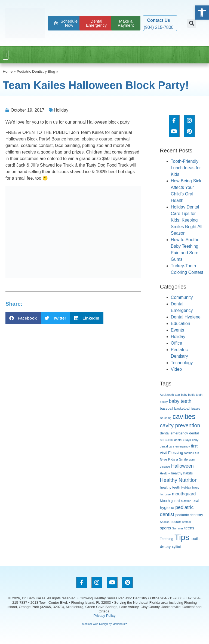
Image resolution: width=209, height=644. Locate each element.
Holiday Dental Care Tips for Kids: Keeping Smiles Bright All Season (187, 220)
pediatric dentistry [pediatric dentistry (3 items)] (189, 515)
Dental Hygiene (186, 317)
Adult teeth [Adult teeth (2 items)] (167, 395)
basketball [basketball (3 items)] (182, 408)
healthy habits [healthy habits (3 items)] (182, 473)
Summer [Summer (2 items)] (178, 528)
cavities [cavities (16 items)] (184, 416)
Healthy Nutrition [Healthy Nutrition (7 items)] (179, 480)
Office (177, 343)
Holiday (61, 110)
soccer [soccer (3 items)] (176, 522)
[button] (192, 23)
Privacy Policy (105, 616)
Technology (182, 363)
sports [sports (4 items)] (166, 528)
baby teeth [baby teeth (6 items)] (180, 401)
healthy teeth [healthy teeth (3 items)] (170, 487)
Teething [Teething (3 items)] (167, 539)
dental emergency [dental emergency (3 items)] (174, 433)
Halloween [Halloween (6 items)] (182, 466)
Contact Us (159, 20)
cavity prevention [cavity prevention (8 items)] (180, 425)
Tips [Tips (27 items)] (182, 537)
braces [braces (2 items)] (196, 409)
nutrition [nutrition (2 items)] (186, 501)
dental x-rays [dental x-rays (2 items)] (182, 440)
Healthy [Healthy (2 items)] (165, 473)
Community (182, 297)
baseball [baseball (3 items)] (167, 408)
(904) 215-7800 (159, 27)
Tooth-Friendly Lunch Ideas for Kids (186, 168)
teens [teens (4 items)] (189, 528)
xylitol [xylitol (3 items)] (176, 547)
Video (176, 369)
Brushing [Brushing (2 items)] (166, 418)
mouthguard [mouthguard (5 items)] (184, 494)
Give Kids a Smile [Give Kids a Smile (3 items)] (174, 459)
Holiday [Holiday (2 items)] (186, 487)
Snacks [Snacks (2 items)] (165, 522)
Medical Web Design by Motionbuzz (105, 624)
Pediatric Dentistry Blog (36, 71)
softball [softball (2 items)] (187, 522)
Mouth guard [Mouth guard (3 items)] (170, 501)
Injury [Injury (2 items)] (196, 487)
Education (181, 323)
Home (8, 71)
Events (178, 330)
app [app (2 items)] (177, 395)
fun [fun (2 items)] (197, 453)
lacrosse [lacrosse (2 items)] (165, 494)
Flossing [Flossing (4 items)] (176, 453)
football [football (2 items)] (189, 453)
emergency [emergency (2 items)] (183, 446)
